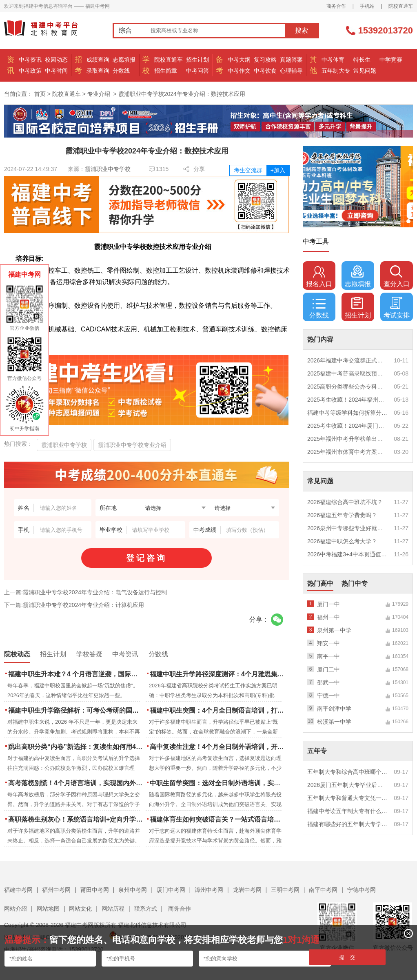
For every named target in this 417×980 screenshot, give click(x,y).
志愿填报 (124, 60)
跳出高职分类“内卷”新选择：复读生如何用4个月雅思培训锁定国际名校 (76, 747)
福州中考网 (56, 890)
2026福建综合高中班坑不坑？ (345, 502)
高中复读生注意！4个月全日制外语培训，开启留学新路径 (218, 747)
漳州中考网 (209, 890)
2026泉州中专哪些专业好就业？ (348, 528)
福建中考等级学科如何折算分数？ (348, 413)
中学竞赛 (391, 60)
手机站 (367, 6)
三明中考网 (285, 890)
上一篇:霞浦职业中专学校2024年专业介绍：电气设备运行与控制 (85, 592)
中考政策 (30, 71)
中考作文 (239, 71)
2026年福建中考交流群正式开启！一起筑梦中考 (348, 360)
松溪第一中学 (334, 722)
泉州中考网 (133, 890)
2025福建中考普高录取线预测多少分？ (348, 373)
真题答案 (291, 60)
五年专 (317, 751)
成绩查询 (98, 60)
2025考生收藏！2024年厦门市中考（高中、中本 (348, 426)
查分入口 (397, 276)
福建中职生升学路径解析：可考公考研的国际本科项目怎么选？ (76, 710)
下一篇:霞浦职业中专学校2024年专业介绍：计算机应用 (74, 605)
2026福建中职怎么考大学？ (342, 541)
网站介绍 (16, 909)
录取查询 (98, 71)
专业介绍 (99, 94)
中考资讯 (30, 60)
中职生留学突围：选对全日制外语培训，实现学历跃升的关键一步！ (218, 783)
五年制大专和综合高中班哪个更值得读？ (348, 772)
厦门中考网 (171, 890)
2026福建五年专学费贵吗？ (342, 515)
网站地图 (48, 909)
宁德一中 (328, 696)
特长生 (362, 60)
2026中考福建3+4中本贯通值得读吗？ (348, 554)
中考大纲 (239, 60)
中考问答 (197, 71)
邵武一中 (328, 682)
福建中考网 (18, 890)
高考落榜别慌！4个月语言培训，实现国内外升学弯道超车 (76, 783)
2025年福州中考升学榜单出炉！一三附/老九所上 (348, 439)
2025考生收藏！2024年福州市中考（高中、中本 (348, 400)
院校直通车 (401, 6)
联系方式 (146, 909)
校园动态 (56, 60)
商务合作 (336, 6)
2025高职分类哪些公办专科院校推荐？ (348, 387)
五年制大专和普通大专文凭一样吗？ (348, 798)
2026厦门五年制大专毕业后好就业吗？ (348, 785)
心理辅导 (291, 71)
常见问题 (365, 71)
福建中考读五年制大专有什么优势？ (348, 811)
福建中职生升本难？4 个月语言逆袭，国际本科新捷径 (76, 674)
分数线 (121, 71)
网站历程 (113, 909)
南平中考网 (323, 890)
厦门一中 (328, 604)
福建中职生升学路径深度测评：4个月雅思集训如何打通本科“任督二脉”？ (218, 674)
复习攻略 (265, 60)
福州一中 (328, 617)
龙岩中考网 (247, 890)
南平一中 (328, 656)
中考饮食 (265, 71)
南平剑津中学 (334, 709)
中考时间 (56, 71)
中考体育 (333, 60)
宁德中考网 (362, 890)
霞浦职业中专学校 (108, 169)
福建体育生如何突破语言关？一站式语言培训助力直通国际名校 (218, 819)
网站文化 (80, 909)
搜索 (302, 30)
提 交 (347, 957)
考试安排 (397, 308)
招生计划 (197, 60)
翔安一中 (328, 643)
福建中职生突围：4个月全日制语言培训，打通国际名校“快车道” (218, 710)
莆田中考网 (95, 890)
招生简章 (166, 71)
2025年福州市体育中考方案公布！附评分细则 (348, 452)
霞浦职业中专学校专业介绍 (132, 445)
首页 (40, 94)
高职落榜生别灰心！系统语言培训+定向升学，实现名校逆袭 (76, 819)
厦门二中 (328, 669)
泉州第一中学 (334, 630)
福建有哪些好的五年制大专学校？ (348, 824)
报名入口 (319, 276)
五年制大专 (336, 71)
